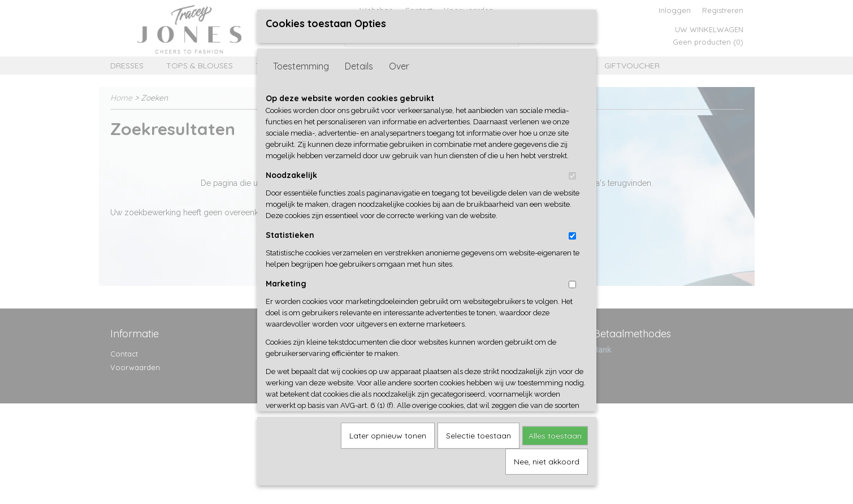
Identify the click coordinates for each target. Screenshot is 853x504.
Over (399, 62)
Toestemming (301, 62)
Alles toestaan (555, 432)
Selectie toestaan (479, 432)
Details (359, 62)
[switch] (572, 172)
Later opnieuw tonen (388, 432)
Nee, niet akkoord (547, 458)
